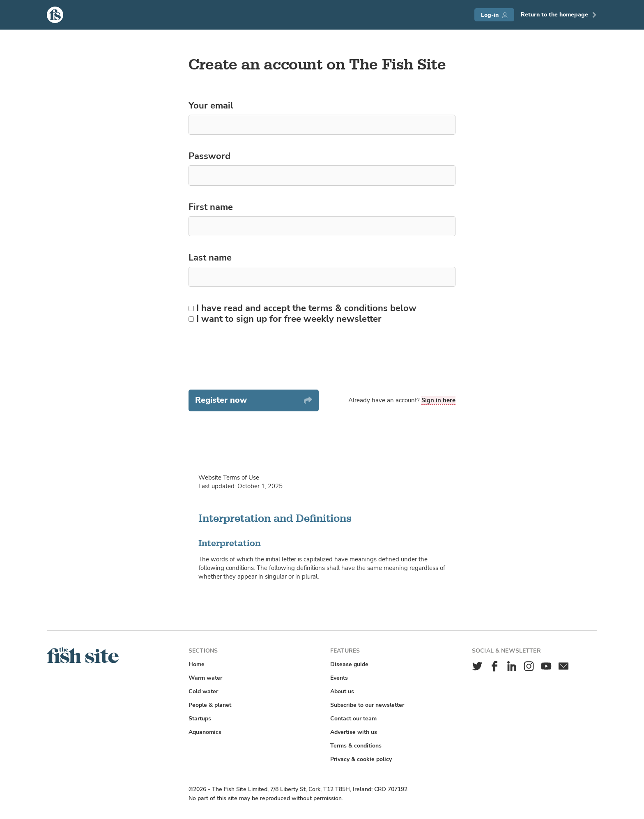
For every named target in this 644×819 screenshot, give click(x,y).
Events (339, 678)
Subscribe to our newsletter (367, 705)
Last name (210, 258)
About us (342, 691)
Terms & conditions (356, 746)
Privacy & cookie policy (361, 759)
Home (197, 664)
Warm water (205, 678)
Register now (254, 400)
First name (211, 208)
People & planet (210, 705)
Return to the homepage (559, 15)
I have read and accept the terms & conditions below (302, 309)
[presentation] (251, 357)
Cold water (203, 691)
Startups (200, 719)
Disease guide (349, 664)
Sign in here (438, 400)
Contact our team (353, 719)
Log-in (494, 15)
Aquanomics (205, 732)
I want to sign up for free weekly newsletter (285, 319)
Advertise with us (354, 732)
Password (209, 157)
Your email (211, 106)
